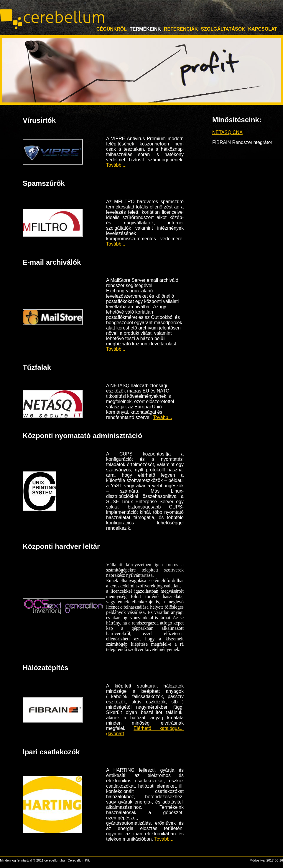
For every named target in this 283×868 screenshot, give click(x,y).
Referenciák (181, 29)
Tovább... (116, 244)
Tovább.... (116, 165)
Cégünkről (112, 29)
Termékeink (145, 29)
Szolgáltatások (223, 29)
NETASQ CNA (227, 132)
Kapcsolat (263, 29)
